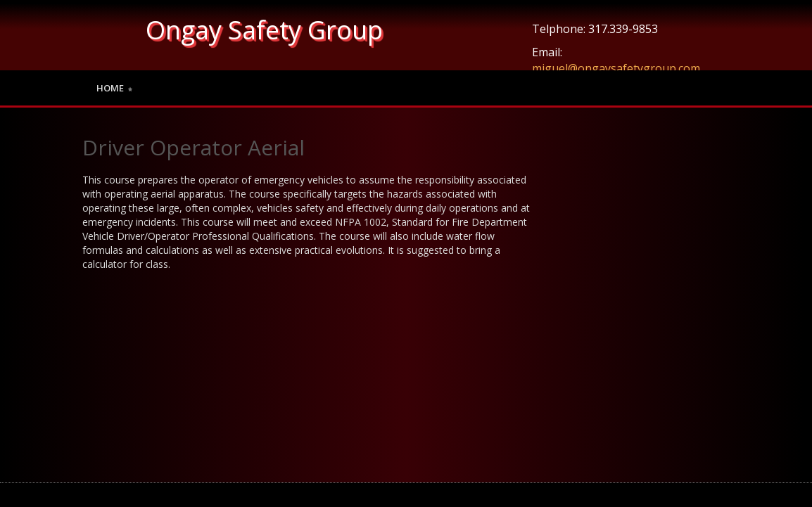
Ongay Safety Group (264, 30)
